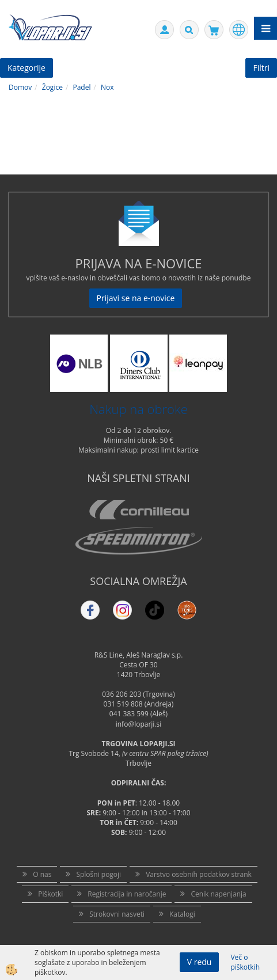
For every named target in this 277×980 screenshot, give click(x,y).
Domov (20, 87)
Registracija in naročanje (127, 894)
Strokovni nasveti (117, 914)
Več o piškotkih (245, 962)
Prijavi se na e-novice (136, 298)
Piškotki (50, 894)
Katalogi (182, 914)
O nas (42, 874)
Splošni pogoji (98, 874)
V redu (200, 962)
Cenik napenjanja (218, 894)
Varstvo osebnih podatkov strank (199, 874)
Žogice (52, 87)
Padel (81, 87)
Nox (107, 87)
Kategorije (26, 68)
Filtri (261, 68)
